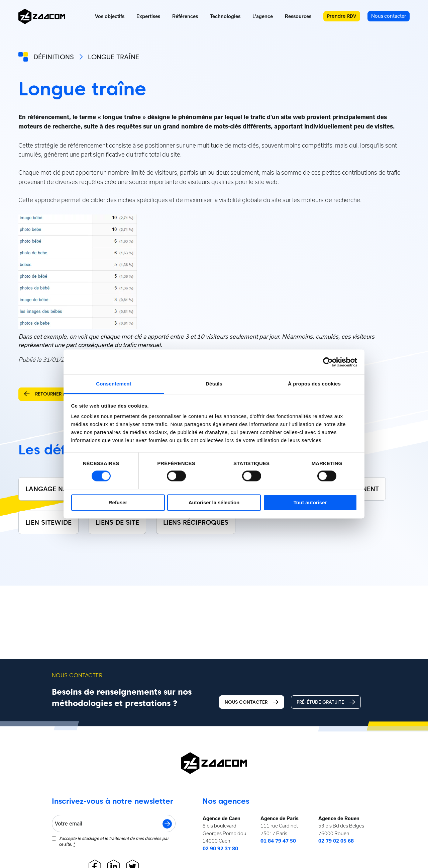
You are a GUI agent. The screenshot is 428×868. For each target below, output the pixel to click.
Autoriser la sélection (214, 502)
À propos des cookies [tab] (314, 384)
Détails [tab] (214, 384)
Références (185, 16)
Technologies (225, 16)
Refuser (118, 502)
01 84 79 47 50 (278, 841)
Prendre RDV (342, 16)
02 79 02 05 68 (336, 841)
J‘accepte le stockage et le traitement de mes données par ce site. (114, 841)
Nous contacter (252, 702)
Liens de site (117, 522)
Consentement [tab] (114, 384)
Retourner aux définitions (63, 394)
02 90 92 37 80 (220, 849)
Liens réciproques (196, 522)
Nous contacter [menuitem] (389, 16)
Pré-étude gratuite (326, 702)
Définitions (54, 57)
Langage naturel (56, 489)
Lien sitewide (48, 522)
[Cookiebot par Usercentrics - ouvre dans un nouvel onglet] (328, 362)
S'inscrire (167, 824)
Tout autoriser (310, 502)
